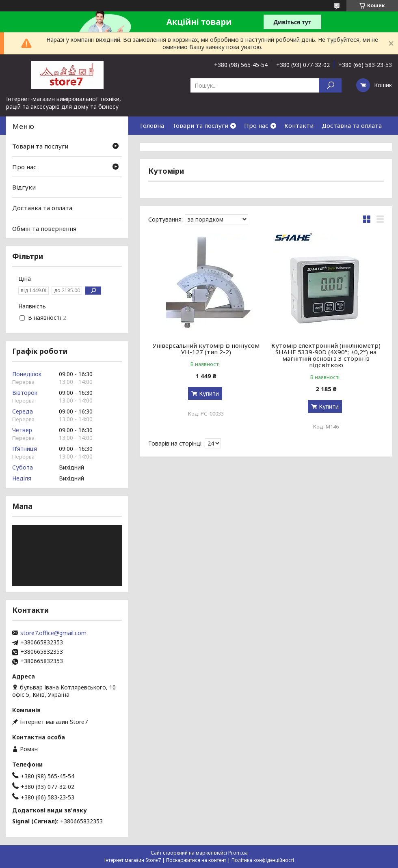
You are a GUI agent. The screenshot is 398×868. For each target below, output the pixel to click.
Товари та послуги (200, 125)
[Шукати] (330, 85)
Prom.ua (238, 853)
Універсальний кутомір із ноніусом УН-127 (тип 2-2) (206, 349)
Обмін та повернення (44, 228)
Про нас (256, 125)
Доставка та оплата (352, 125)
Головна (152, 125)
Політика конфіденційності (263, 860)
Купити (209, 393)
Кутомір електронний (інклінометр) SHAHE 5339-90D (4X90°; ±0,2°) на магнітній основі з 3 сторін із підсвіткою (326, 355)
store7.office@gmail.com (53, 633)
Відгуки (24, 187)
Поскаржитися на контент (196, 860)
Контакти (299, 125)
